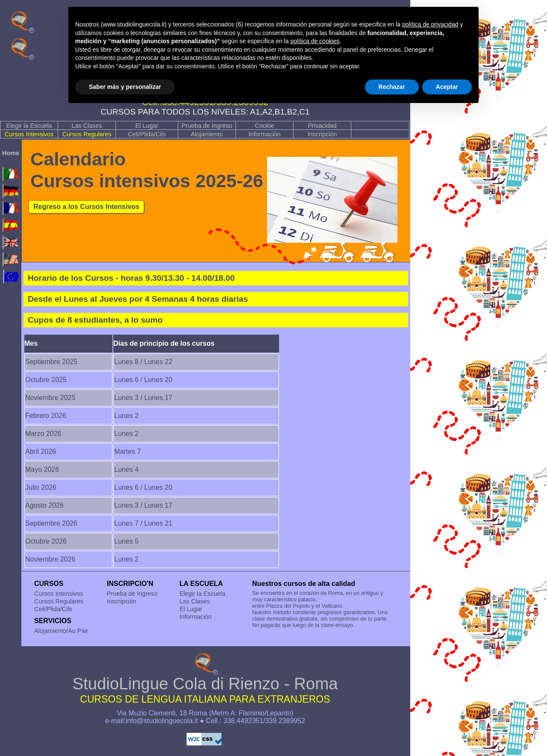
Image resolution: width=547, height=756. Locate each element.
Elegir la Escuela (29, 126)
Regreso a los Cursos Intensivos (86, 207)
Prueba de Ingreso (207, 126)
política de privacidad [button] (430, 24)
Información (264, 134)
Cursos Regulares (87, 134)
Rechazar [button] (392, 87)
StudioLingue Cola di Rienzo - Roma (205, 690)
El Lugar (147, 126)
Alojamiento (207, 134)
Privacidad (322, 126)
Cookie (265, 126)
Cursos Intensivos (29, 134)
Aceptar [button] (447, 87)
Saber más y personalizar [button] (125, 87)
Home (11, 153)
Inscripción (322, 134)
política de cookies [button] (315, 41)
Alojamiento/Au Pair (61, 631)
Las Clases (87, 126)
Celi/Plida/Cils (147, 134)
